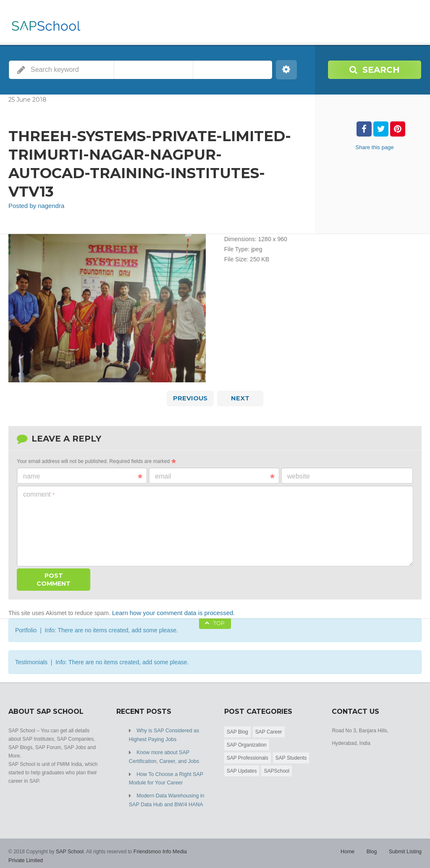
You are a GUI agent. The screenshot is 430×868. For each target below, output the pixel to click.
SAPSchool (277, 769)
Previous (190, 398)
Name (83, 476)
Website (299, 475)
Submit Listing (406, 847)
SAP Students (291, 756)
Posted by (35, 206)
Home (349, 847)
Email (215, 476)
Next (240, 398)
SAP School (69, 847)
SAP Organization (247, 743)
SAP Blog (237, 730)
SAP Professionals (248, 756)
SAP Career (269, 730)
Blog (373, 847)
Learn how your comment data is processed (169, 612)
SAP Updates (242, 769)
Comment (39, 493)
